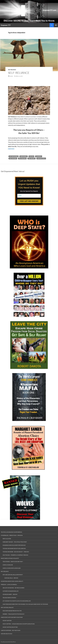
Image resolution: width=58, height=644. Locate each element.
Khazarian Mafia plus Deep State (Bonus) (14, 545)
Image (11, 76)
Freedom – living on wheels (9, 585)
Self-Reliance (12, 70)
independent (24, 156)
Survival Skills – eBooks (11, 578)
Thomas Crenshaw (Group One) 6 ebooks (14, 548)
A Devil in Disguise (8, 565)
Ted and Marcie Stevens (9, 598)
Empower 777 (6, 25)
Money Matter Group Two (10, 627)
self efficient (13, 158)
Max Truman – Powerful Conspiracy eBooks (15, 555)
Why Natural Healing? (7, 607)
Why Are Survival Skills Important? (13, 575)
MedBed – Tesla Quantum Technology (14, 614)
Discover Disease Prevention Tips (12, 611)
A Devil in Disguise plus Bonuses (12, 568)
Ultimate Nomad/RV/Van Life (11, 591)
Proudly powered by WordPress (8, 642)
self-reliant (32, 158)
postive (32, 156)
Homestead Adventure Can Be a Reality (12, 581)
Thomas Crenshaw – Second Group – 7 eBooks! (16, 552)
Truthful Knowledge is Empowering (11, 532)
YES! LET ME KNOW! (29, 201)
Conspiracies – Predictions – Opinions (12, 535)
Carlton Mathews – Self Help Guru (11, 630)
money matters (7, 621)
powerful (39, 156)
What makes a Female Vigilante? (10, 558)
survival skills (41, 158)
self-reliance (22, 158)
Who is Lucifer (7, 539)
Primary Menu (56, 25)
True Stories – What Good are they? (13, 562)
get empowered (14, 156)
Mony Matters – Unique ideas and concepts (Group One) (19, 624)
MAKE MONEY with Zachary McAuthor (12, 617)
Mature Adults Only (7, 634)
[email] (29, 196)
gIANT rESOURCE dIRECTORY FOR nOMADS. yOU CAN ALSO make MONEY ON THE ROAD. (25, 604)
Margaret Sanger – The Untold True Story (15, 542)
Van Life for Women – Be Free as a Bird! (14, 588)
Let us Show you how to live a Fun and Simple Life (17, 601)
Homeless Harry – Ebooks (10, 594)
